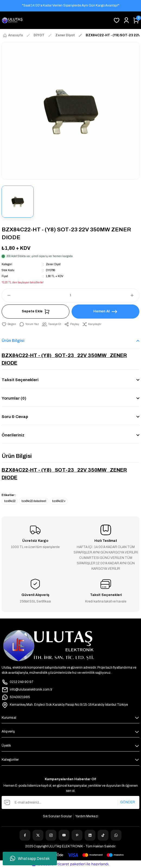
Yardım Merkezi (87, 816)
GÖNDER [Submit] (128, 802)
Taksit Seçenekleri (20, 380)
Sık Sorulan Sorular (57, 816)
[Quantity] (70, 295)
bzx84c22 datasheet (34, 501)
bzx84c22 (10, 501)
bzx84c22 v (59, 501)
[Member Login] (126, 20)
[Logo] (12, 20)
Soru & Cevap (15, 417)
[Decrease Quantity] (7, 295)
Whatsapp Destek (30, 859)
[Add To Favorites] (9, 324)
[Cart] (136, 20)
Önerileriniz (13, 435)
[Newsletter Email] (70, 802)
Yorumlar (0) (14, 398)
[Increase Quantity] (134, 295)
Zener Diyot (53, 264)
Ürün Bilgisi (13, 341)
